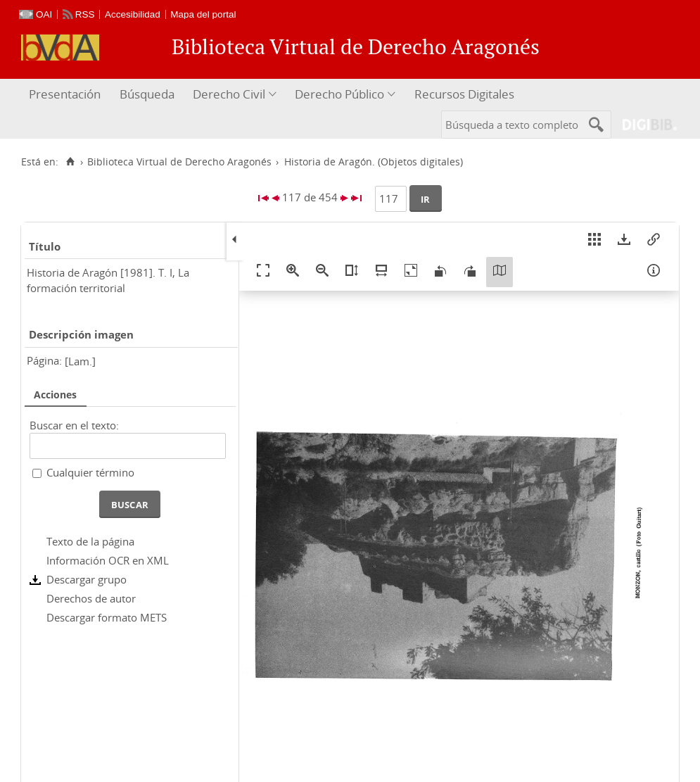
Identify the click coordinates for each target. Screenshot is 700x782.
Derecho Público (339, 94)
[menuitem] (66, 95)
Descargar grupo (87, 579)
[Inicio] (70, 162)
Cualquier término (90, 472)
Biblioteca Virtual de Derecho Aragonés (179, 162)
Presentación (65, 94)
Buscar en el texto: (74, 425)
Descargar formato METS (107, 617)
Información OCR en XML (108, 560)
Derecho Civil (229, 94)
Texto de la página (90, 541)
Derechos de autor (91, 598)
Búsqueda (147, 94)
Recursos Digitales (464, 94)
